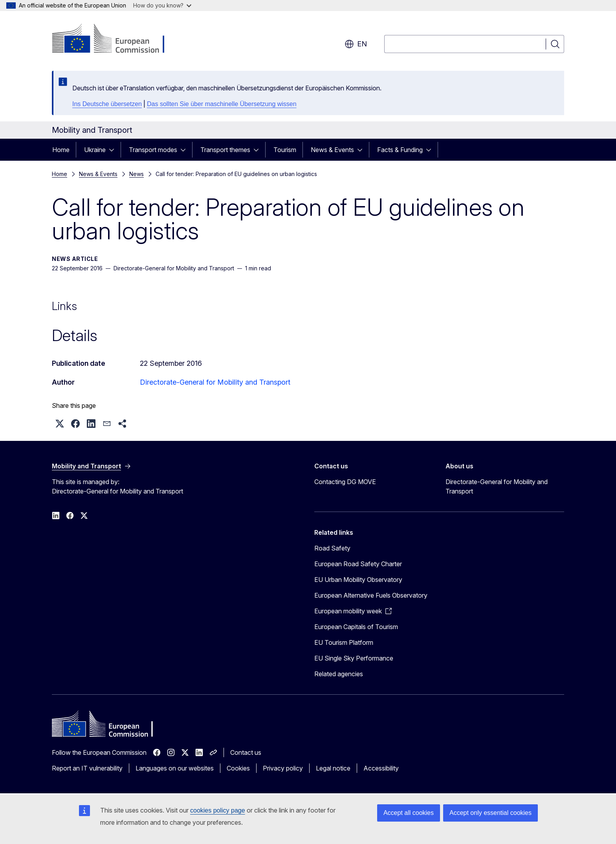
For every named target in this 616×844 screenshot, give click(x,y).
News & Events (332, 150)
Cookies (238, 768)
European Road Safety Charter (358, 564)
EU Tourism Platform (344, 642)
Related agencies (339, 674)
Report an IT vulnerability (87, 768)
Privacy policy (283, 768)
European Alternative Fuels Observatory (371, 595)
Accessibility (381, 768)
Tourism (285, 150)
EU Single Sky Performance (354, 658)
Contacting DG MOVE (345, 482)
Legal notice (333, 768)
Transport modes (153, 150)
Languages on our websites (175, 768)
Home (61, 150)
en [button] (356, 44)
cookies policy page (218, 810)
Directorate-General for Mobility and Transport (215, 382)
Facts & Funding (400, 150)
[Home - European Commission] (115, 39)
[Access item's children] (114, 150)
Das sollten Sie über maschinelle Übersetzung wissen (222, 104)
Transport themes (225, 150)
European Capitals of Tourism (356, 627)
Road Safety (332, 548)
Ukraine (95, 150)
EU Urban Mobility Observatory (358, 580)
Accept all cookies (409, 813)
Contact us (246, 752)
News (137, 174)
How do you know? (162, 5)
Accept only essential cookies (490, 813)
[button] (60, 424)
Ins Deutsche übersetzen (107, 104)
